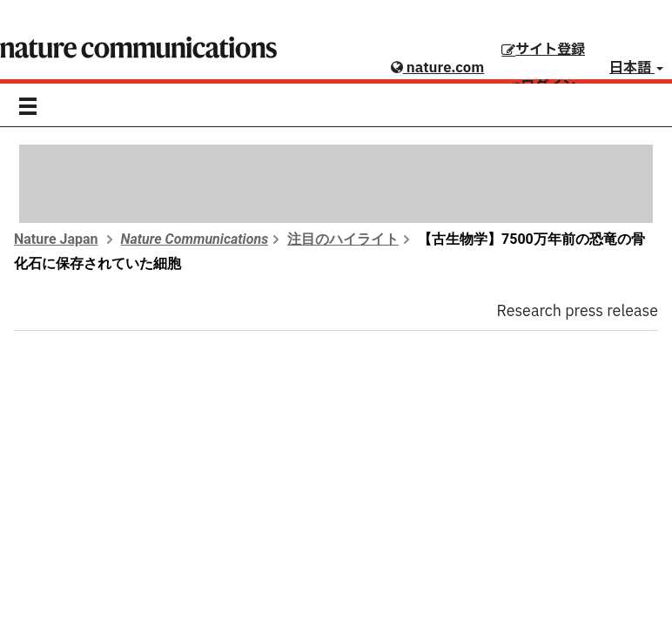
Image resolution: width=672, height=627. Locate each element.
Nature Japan (56, 239)
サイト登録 (543, 50)
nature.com (437, 68)
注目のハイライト (343, 239)
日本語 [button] (636, 68)
